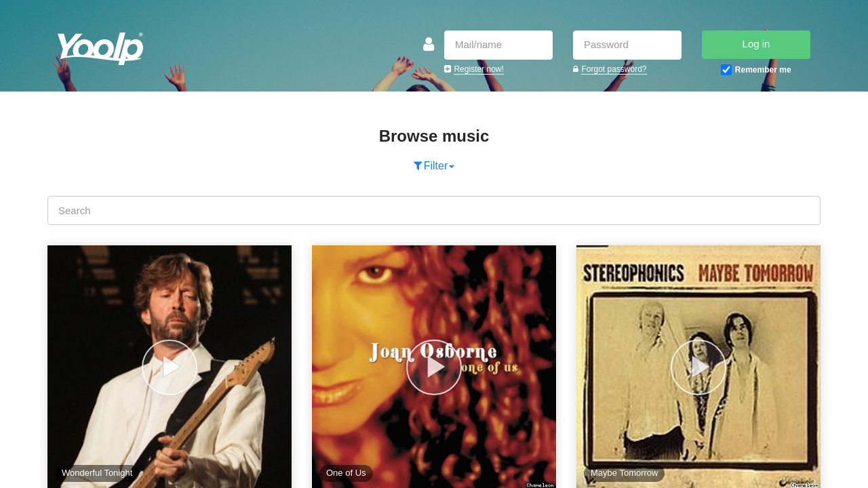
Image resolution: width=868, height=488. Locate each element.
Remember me (763, 70)
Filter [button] (434, 166)
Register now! (478, 69)
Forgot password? (614, 69)
